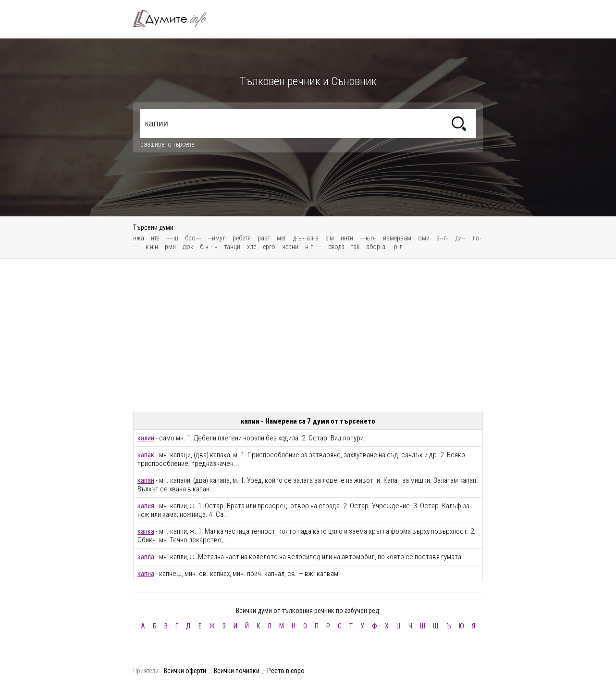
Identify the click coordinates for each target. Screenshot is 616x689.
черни (290, 247)
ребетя (242, 238)
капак (146, 455)
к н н (152, 247)
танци (232, 247)
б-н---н (209, 247)
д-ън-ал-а (306, 238)
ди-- (461, 238)
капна (146, 574)
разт (264, 238)
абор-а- (377, 247)
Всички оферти (185, 671)
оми (424, 238)
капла (146, 557)
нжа (139, 238)
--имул (217, 238)
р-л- (399, 247)
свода (336, 247)
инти (347, 238)
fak (355, 247)
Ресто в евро (286, 671)
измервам (397, 238)
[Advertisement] (308, 336)
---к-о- (368, 238)
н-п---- (313, 247)
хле (252, 247)
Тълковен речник (175, 18)
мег (282, 238)
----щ (172, 238)
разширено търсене (167, 144)
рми (170, 247)
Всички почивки (237, 671)
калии (146, 438)
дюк (188, 247)
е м (330, 238)
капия (146, 506)
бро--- (193, 238)
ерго (269, 247)
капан (146, 480)
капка (146, 531)
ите (155, 238)
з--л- (443, 238)
